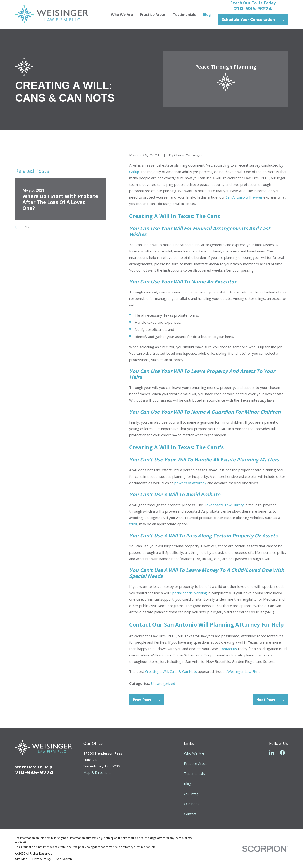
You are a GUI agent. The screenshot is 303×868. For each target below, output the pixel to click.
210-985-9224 (253, 9)
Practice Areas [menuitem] (153, 14)
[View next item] (39, 227)
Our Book (192, 804)
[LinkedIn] (272, 753)
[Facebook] (282, 753)
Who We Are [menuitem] (122, 14)
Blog (188, 784)
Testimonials (194, 773)
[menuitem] (21, 859)
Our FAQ (191, 793)
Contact (190, 814)
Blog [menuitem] (207, 14)
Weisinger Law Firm (243, 671)
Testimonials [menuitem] (184, 14)
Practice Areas (196, 763)
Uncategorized (163, 683)
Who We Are (194, 753)
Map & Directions (97, 772)
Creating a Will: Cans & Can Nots (171, 671)
